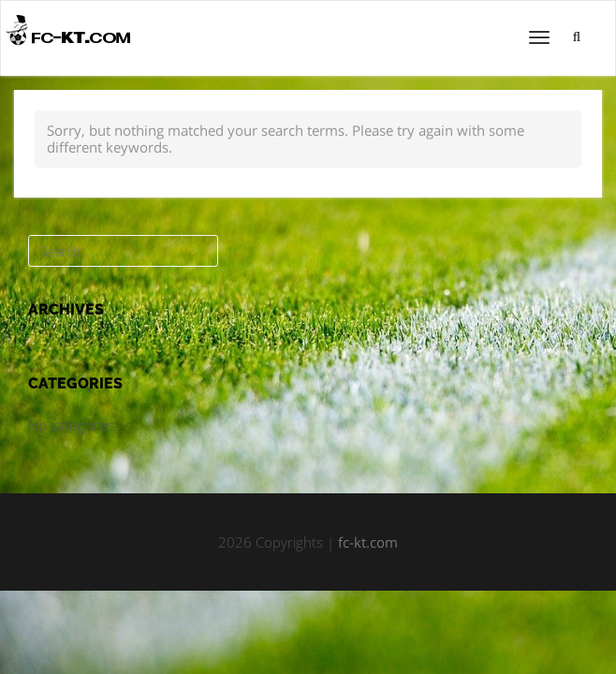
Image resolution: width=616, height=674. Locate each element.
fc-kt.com (368, 542)
